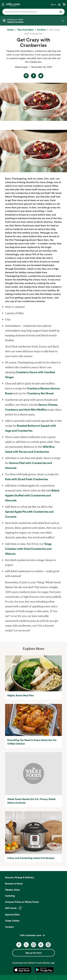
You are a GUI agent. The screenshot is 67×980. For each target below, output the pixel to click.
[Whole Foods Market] (13, 4)
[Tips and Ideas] (25, 30)
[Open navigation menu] (3, 4)
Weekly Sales (12, 890)
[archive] (41, 30)
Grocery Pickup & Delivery (20, 877)
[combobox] (31, 12)
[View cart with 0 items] (64, 4)
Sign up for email (33, 953)
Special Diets (12, 914)
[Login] (56, 4)
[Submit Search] (61, 12)
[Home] (10, 30)
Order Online (12, 921)
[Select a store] (33, 21)
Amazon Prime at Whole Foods (22, 902)
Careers (9, 927)
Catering (10, 896)
